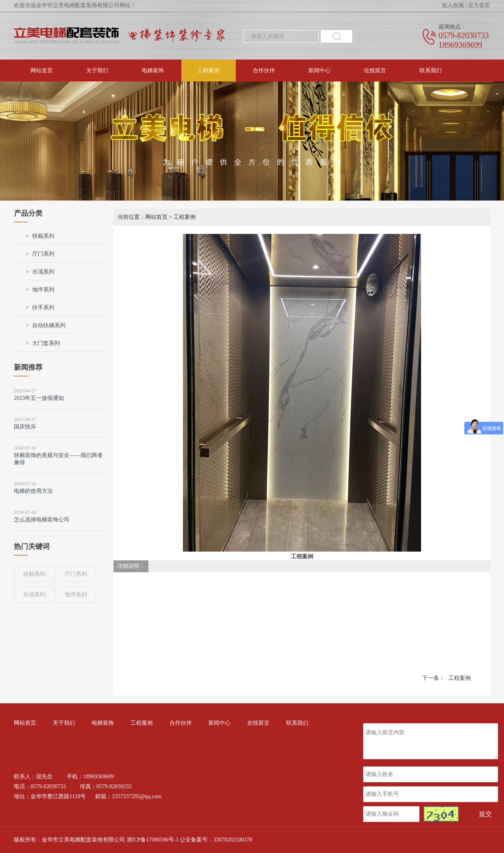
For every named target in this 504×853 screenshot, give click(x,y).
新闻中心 (319, 70)
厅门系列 (43, 254)
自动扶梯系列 (49, 325)
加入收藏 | (454, 5)
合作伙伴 (264, 70)
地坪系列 (43, 290)
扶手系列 (43, 308)
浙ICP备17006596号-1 (153, 840)
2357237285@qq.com (137, 796)
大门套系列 (46, 343)
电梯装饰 (153, 70)
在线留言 (375, 70)
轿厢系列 (43, 236)
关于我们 (97, 70)
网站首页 (42, 70)
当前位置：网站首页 (142, 217)
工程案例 (208, 70)
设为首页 (479, 5)
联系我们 (431, 70)
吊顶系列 (43, 272)
